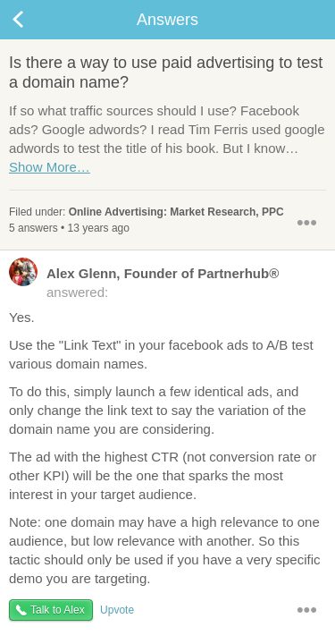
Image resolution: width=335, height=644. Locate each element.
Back (36, 20)
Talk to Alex (58, 610)
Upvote (117, 610)
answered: (144, 282)
